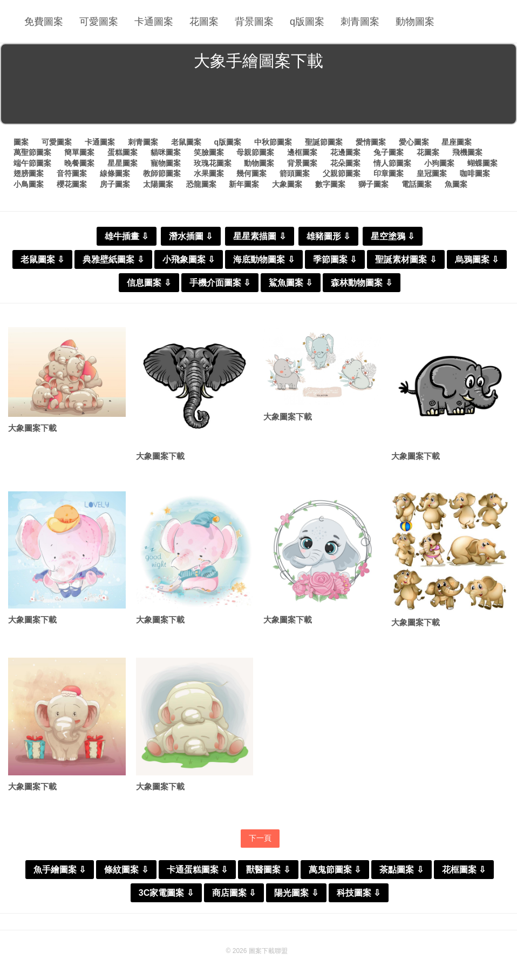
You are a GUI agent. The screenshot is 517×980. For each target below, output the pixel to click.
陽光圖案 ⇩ (296, 893)
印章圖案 (389, 173)
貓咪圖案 (166, 152)
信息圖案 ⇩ (149, 283)
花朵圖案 (345, 163)
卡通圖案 (154, 22)
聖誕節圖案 (324, 142)
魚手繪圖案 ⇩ (60, 870)
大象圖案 (287, 184)
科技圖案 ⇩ (359, 893)
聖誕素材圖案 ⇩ (406, 259)
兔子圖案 (389, 152)
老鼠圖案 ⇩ (42, 259)
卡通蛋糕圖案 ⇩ (197, 870)
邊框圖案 (302, 152)
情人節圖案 (392, 163)
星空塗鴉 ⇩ (393, 236)
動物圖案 (415, 22)
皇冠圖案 (432, 173)
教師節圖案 (162, 173)
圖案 (21, 142)
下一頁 (260, 838)
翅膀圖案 (29, 173)
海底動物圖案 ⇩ (264, 259)
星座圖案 (457, 142)
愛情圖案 (371, 142)
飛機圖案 (467, 152)
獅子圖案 (373, 184)
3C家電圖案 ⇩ (166, 893)
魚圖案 (456, 184)
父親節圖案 (342, 173)
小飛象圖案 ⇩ (189, 259)
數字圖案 (330, 184)
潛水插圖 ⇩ (191, 236)
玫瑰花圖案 (213, 163)
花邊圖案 (345, 152)
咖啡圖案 (475, 173)
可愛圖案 (99, 22)
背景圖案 (254, 22)
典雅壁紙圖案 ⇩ (113, 259)
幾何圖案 (251, 173)
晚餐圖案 (79, 163)
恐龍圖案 (201, 184)
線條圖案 (115, 173)
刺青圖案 (360, 22)
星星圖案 (123, 163)
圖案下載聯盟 (268, 951)
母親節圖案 (255, 152)
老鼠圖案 (186, 142)
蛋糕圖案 (123, 152)
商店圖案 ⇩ (234, 893)
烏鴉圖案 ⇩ (477, 259)
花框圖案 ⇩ (464, 870)
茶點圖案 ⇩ (401, 870)
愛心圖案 (414, 142)
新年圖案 (244, 184)
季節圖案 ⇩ (335, 259)
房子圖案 (115, 184)
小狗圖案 (439, 163)
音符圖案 (72, 173)
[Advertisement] (258, 99)
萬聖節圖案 (32, 152)
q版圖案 (307, 22)
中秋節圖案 (273, 142)
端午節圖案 (32, 163)
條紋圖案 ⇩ (126, 870)
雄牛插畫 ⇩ (127, 236)
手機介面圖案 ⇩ (220, 283)
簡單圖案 (79, 152)
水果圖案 (209, 173)
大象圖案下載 (32, 428)
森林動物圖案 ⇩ (361, 283)
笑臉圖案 (209, 152)
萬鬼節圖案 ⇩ (335, 870)
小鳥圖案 (29, 184)
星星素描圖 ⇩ (259, 236)
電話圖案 (417, 184)
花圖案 (204, 22)
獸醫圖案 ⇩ (268, 870)
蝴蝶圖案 (482, 163)
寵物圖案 (166, 163)
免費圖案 (44, 22)
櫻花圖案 (72, 184)
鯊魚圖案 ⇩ (291, 283)
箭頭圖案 (295, 173)
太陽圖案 (158, 184)
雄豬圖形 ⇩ (328, 236)
